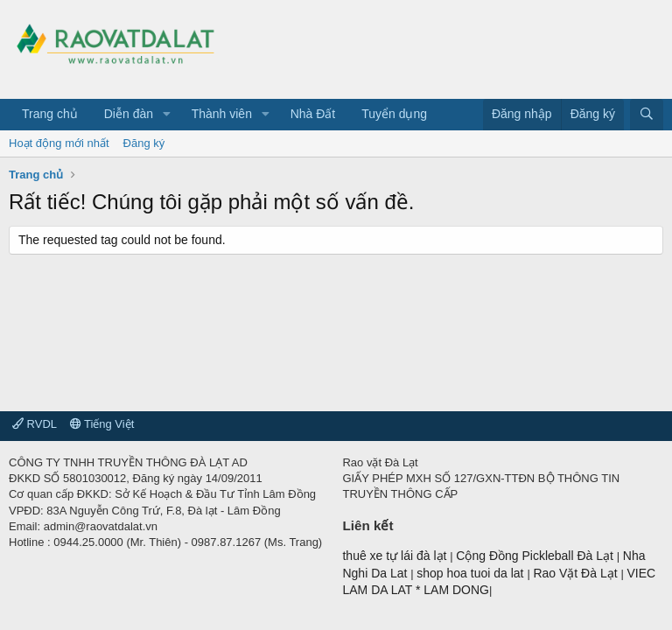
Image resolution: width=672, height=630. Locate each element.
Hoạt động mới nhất (59, 143)
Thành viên (222, 114)
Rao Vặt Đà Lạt (577, 573)
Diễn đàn (129, 114)
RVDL (35, 424)
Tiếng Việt (102, 424)
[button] (167, 115)
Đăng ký (144, 143)
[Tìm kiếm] (647, 115)
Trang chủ (50, 114)
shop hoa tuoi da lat (472, 573)
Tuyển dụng (394, 114)
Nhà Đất (313, 114)
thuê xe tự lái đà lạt (396, 556)
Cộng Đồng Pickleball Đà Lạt (536, 556)
